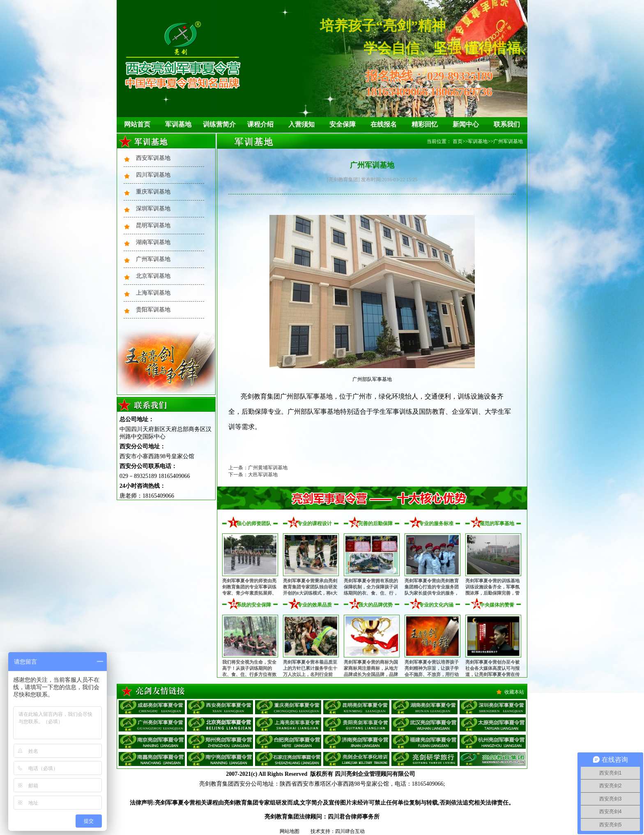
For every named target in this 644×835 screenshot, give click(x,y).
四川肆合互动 (350, 831)
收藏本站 (514, 692)
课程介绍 (260, 124)
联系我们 (507, 124)
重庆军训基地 (153, 192)
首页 (458, 141)
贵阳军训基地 (153, 310)
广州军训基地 (153, 259)
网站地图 (290, 831)
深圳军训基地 (153, 209)
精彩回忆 (425, 124)
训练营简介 (219, 124)
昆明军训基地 (153, 225)
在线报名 (384, 124)
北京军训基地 (153, 276)
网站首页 (137, 124)
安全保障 (343, 124)
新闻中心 (466, 124)
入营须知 (301, 124)
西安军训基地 (153, 158)
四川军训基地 (153, 175)
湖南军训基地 (153, 242)
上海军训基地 (153, 293)
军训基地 (178, 124)
